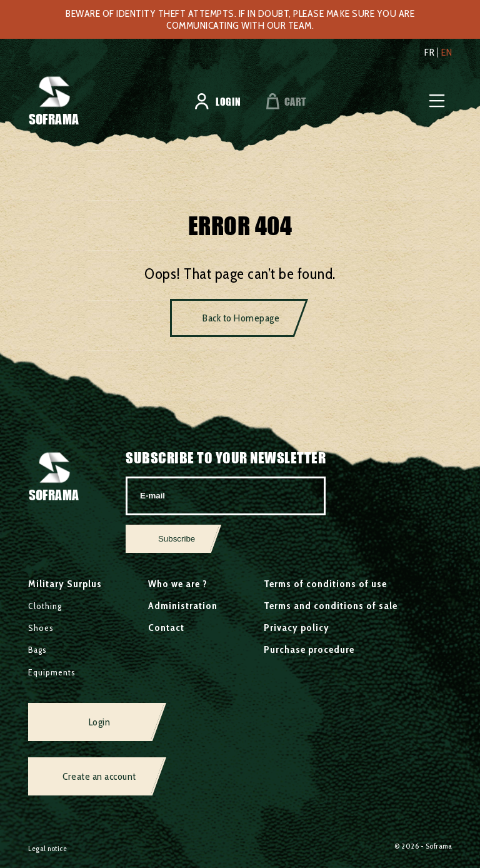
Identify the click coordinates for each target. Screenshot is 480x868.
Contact (166, 628)
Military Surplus (65, 584)
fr (429, 53)
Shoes (41, 628)
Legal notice (47, 848)
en (447, 53)
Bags (37, 650)
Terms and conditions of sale (331, 606)
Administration (183, 606)
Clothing (45, 606)
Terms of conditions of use (325, 584)
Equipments (52, 672)
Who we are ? (178, 584)
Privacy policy (297, 628)
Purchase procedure (309, 649)
